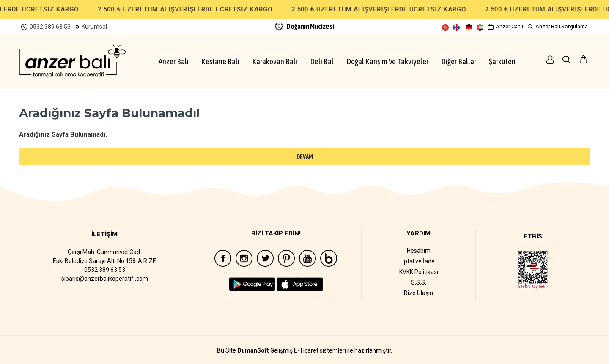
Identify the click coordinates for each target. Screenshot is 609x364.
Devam (305, 157)
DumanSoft (253, 351)
